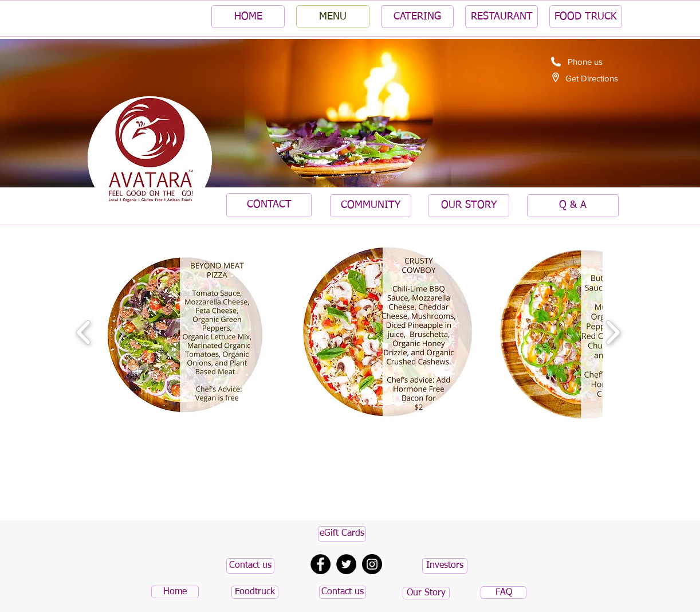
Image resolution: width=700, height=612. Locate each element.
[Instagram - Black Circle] (372, 564)
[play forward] (613, 333)
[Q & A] (573, 206)
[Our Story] (426, 593)
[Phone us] (585, 61)
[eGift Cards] (342, 534)
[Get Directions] (592, 78)
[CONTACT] (269, 205)
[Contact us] (250, 566)
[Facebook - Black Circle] (320, 564)
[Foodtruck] (255, 592)
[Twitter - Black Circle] (346, 564)
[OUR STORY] (469, 206)
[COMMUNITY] (371, 206)
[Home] (175, 592)
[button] (185, 332)
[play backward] (84, 333)
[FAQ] (504, 593)
